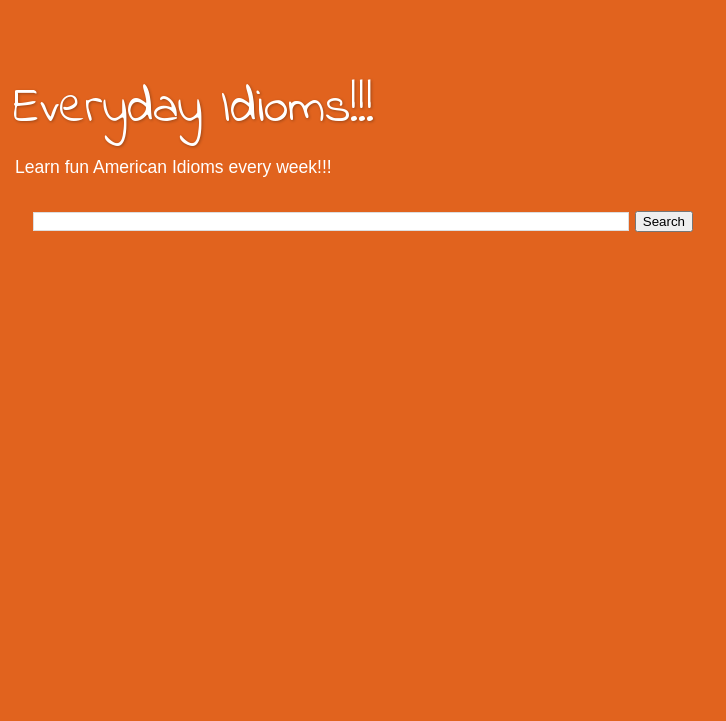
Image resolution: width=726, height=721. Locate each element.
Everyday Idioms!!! (193, 108)
